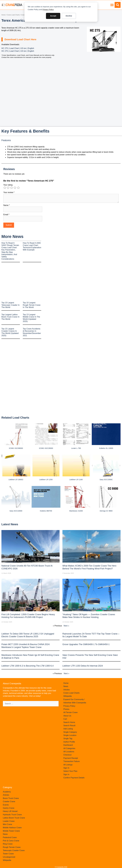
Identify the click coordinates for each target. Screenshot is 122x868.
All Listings (68, 765)
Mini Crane (7, 824)
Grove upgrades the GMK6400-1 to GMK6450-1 (86, 644)
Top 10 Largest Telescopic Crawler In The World (10, 305)
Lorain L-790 (76, 448)
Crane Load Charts (13, 15)
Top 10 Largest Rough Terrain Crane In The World (32, 305)
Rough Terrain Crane (12, 847)
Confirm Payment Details (74, 778)
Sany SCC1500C (106, 480)
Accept (53, 16)
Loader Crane (9, 821)
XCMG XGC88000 (16, 448)
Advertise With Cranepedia (75, 703)
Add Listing (68, 729)
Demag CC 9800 (106, 511)
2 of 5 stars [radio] (8, 188)
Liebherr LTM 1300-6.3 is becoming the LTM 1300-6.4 (27, 666)
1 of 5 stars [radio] (5, 188)
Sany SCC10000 (16, 511)
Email (6, 215)
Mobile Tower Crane (11, 831)
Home (3, 15)
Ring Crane (8, 844)
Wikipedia (67, 696)
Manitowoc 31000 (76, 511)
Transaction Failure (71, 761)
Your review (9, 192)
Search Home (69, 722)
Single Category (70, 732)
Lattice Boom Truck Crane (14, 818)
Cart (65, 719)
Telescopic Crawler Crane (14, 850)
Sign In (66, 768)
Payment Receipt (71, 758)
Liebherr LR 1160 (76, 480)
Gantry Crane (9, 808)
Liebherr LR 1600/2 (16, 480)
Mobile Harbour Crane (12, 828)
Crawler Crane (9, 801)
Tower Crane (8, 854)
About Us (67, 716)
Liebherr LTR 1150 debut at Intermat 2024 (83, 666)
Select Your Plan (70, 771)
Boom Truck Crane (11, 798)
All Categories (69, 748)
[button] (112, 5)
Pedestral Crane (10, 837)
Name (6, 205)
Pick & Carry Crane (11, 841)
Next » (66, 626)
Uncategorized (9, 857)
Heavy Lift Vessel (10, 811)
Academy (7, 792)
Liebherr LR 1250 (46, 480)
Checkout (67, 755)
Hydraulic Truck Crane (12, 815)
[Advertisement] (104, 70)
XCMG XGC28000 (46, 448)
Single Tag (68, 738)
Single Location (70, 735)
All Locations (69, 752)
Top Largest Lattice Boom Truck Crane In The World (10, 317)
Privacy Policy (48, 9)
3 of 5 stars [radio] (12, 188)
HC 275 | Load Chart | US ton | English (18, 48)
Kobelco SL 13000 (106, 448)
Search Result (69, 726)
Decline (69, 16)
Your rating (8, 185)
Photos (66, 709)
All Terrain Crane (70, 712)
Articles (66, 690)
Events (6, 805)
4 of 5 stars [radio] (15, 188)
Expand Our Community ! (74, 699)
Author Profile (69, 742)
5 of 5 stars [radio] (18, 188)
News (66, 686)
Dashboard (68, 745)
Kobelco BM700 (46, 511)
